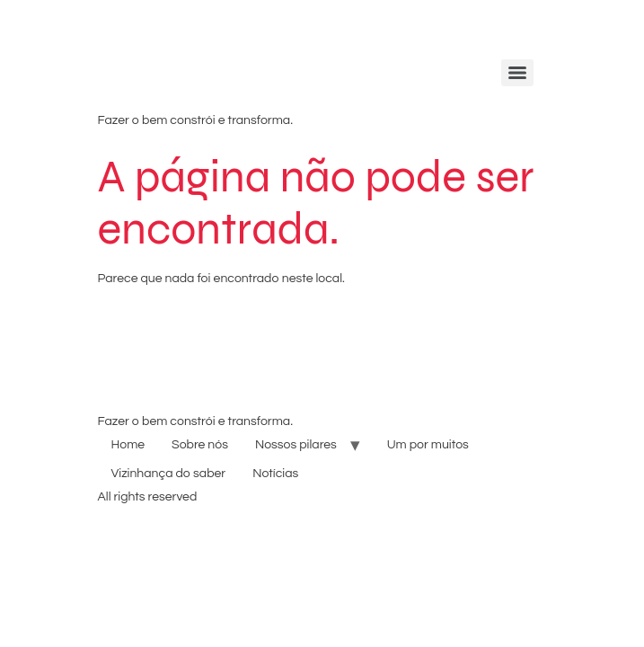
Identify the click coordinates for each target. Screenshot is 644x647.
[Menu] (517, 73)
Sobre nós (200, 445)
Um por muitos (428, 445)
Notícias (275, 474)
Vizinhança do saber (169, 474)
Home (128, 445)
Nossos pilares (296, 445)
